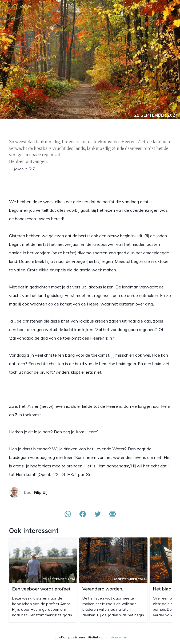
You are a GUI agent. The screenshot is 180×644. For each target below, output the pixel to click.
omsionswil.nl (116, 637)
